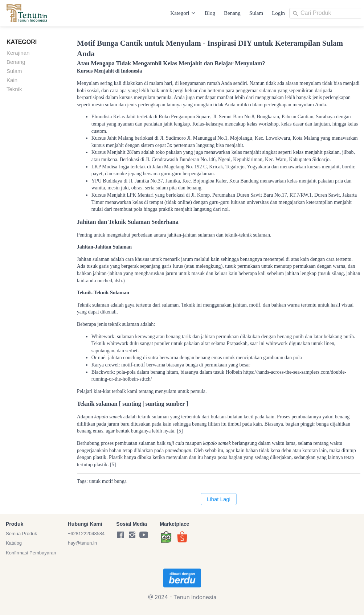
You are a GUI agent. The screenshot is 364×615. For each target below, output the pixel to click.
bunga (120, 481)
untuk (95, 481)
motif (107, 481)
